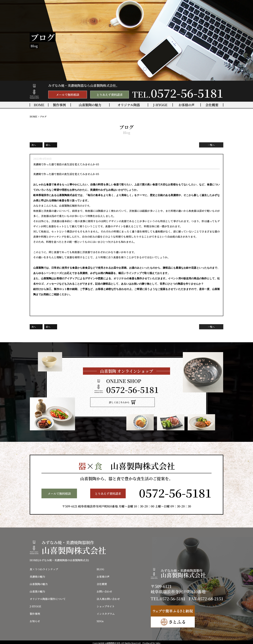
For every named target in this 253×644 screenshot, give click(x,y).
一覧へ (211, 145)
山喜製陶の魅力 (90, 105)
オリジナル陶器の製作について (48, 597)
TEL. (178, 93)
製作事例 (59, 105)
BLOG (100, 568)
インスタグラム (106, 612)
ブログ (43, 117)
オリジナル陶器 (129, 105)
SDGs (100, 620)
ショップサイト (106, 605)
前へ (48, 145)
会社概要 (212, 105)
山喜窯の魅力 (37, 590)
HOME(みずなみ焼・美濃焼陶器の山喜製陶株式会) (59, 559)
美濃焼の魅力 (37, 575)
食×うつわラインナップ (44, 568)
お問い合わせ (104, 590)
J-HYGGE (160, 105)
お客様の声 (187, 105)
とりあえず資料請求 (110, 95)
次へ (34, 145)
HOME (39, 105)
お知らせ (35, 620)
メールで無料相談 (68, 95)
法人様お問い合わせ (108, 597)
